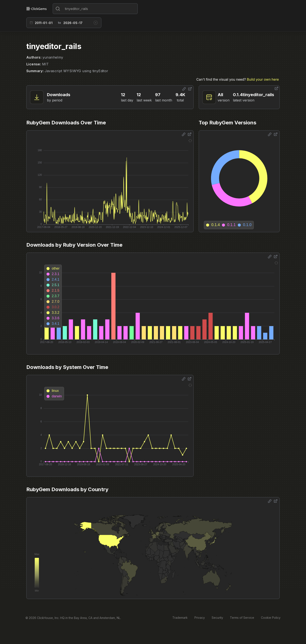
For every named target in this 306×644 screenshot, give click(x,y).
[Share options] (184, 89)
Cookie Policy (271, 618)
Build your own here (263, 79)
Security (217, 618)
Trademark (180, 618)
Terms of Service (242, 618)
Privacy (200, 618)
